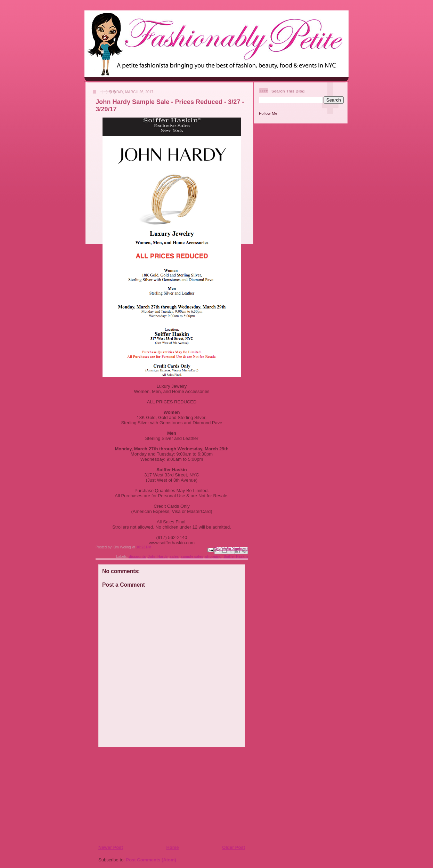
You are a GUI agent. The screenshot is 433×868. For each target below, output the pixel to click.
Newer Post (111, 847)
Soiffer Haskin (236, 557)
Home (172, 847)
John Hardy (158, 557)
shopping (214, 557)
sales (174, 557)
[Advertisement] (140, 796)
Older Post (234, 847)
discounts (137, 557)
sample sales (192, 557)
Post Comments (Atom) (151, 860)
